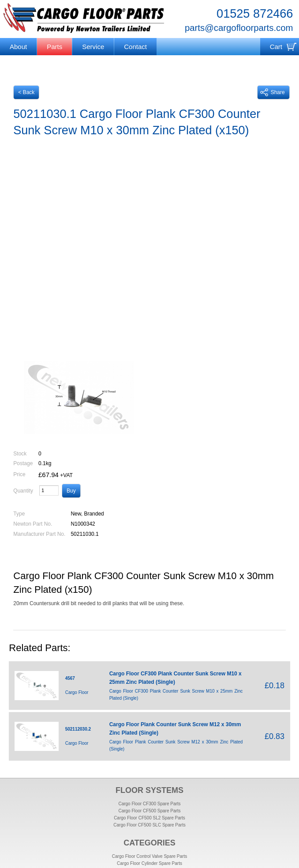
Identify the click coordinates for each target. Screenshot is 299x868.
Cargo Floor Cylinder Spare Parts (149, 863)
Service (93, 47)
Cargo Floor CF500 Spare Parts (149, 811)
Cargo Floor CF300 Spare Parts (149, 804)
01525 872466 (255, 13)
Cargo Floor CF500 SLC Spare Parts (149, 825)
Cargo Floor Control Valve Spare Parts (149, 856)
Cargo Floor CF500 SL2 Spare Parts (149, 818)
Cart (276, 47)
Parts (54, 47)
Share (273, 92)
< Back (26, 92)
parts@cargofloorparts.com (239, 28)
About (18, 47)
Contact (135, 47)
